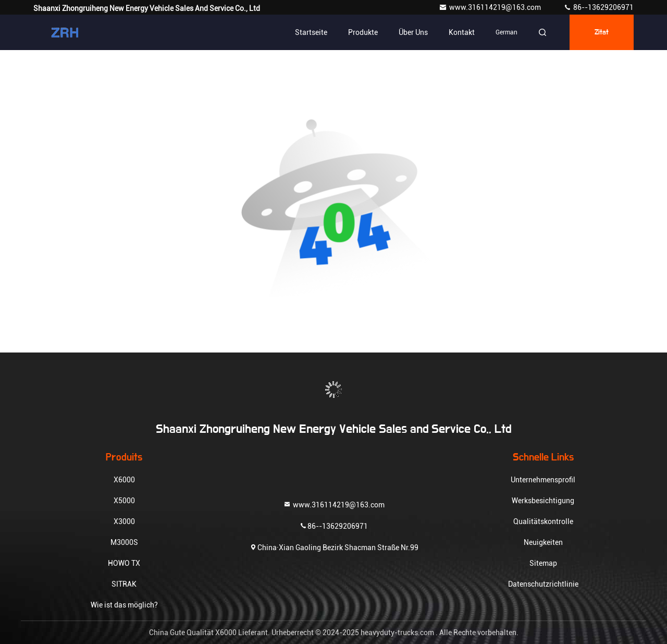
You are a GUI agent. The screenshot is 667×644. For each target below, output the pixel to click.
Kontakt (462, 32)
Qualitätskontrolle (543, 521)
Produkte (363, 32)
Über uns (413, 32)
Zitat (602, 32)
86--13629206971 (598, 7)
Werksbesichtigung (543, 501)
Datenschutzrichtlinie (543, 584)
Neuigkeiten (543, 542)
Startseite (311, 32)
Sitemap (543, 563)
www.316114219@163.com (491, 7)
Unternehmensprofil (543, 480)
